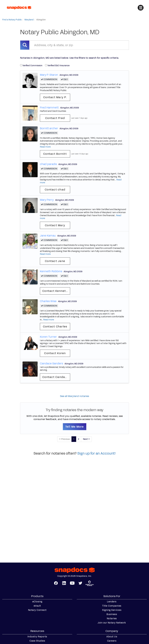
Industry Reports (37, 637)
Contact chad (55, 190)
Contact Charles (55, 327)
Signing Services (112, 610)
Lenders (112, 602)
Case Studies (37, 641)
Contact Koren (55, 353)
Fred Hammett (49, 108)
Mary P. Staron (49, 75)
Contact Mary (55, 225)
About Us (112, 637)
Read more (45, 147)
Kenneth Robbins (51, 271)
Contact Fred (55, 118)
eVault (37, 606)
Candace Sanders (51, 363)
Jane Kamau (48, 236)
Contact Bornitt (55, 154)
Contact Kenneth (55, 291)
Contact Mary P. (55, 97)
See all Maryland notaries (74, 396)
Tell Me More (75, 427)
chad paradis (48, 164)
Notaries (112, 619)
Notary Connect (37, 610)
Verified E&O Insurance (57, 66)
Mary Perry (47, 200)
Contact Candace (56, 377)
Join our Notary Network (112, 623)
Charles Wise (48, 301)
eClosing (37, 602)
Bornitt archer (49, 128)
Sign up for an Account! (96, 453)
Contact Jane (55, 261)
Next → (86, 439)
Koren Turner (48, 337)
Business (112, 614)
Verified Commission (31, 66)
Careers (112, 641)
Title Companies (112, 606)
